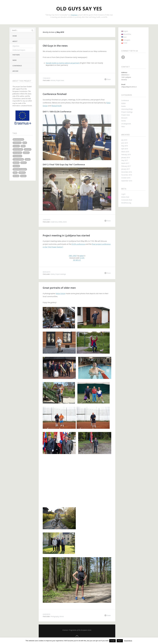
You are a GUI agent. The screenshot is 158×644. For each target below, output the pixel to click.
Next (108, 138)
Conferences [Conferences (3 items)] (17, 143)
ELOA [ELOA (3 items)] (25, 143)
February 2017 (126, 166)
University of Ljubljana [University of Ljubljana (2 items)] (20, 169)
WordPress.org (126, 203)
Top (77, 636)
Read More (128, 641)
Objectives (16, 46)
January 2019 (126, 157)
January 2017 (126, 169)
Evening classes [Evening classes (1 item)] (18, 149)
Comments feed (127, 200)
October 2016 (126, 178)
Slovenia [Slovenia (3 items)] (24, 163)
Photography (55, 616)
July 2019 (124, 140)
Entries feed (125, 197)
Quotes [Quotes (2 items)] (28, 159)
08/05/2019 (46, 272)
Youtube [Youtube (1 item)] (23, 176)
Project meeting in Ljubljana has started (66, 235)
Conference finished (55, 94)
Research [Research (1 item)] (16, 163)
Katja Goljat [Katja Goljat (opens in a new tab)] (61, 293)
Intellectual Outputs (19, 50)
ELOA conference (78, 244)
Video (123, 127)
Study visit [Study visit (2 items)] (16, 166)
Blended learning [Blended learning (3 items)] (18, 139)
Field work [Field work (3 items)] (28, 149)
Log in (123, 194)
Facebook (123, 57)
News (15, 60)
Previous (47, 138)
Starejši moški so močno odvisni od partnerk (63, 63)
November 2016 (127, 175)
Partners (16, 55)
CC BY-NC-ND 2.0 (79, 259)
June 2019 (125, 143)
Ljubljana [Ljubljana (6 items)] (26, 153)
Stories (62, 616)
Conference (17, 66)
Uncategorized (126, 124)
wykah (82, 256)
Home (15, 36)
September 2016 (127, 181)
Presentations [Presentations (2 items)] (17, 156)
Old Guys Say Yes (79, 9)
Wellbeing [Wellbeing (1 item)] (22, 173)
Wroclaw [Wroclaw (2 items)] (16, 176)
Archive (15, 71)
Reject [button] (120, 641)
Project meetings (61, 274)
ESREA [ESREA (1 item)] (23, 146)
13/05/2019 (46, 220)
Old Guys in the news (55, 46)
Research (124, 118)
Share (109, 79)
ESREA (60, 222)
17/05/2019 (46, 78)
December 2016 (127, 172)
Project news (60, 80)
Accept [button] (112, 641)
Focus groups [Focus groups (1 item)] (17, 153)
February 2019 (126, 155)
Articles (53, 80)
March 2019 (125, 152)
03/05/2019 (46, 614)
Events (65, 222)
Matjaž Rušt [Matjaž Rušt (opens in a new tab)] (56, 106)
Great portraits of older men (59, 288)
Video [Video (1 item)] (15, 173)
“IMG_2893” (73, 256)
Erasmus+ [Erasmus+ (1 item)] (16, 146)
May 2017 (125, 160)
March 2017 (125, 163)
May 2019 (125, 146)
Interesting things (127, 109)
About (15, 41)
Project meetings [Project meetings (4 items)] (18, 159)
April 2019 (125, 149)
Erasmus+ (75, 15)
